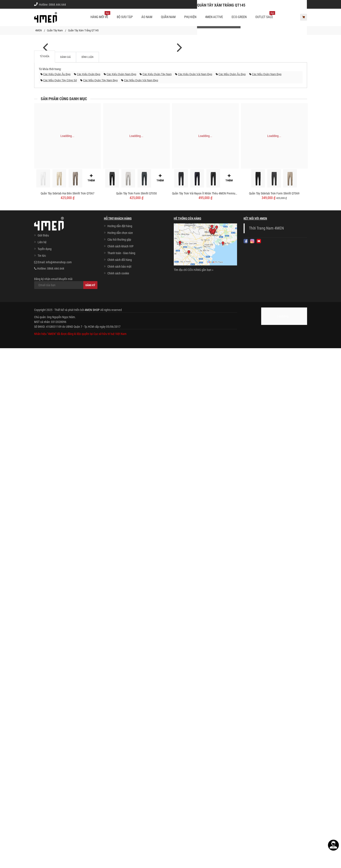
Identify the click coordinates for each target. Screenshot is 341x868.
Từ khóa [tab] (45, 576)
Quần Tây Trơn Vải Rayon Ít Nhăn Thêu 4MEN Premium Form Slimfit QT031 (205, 713)
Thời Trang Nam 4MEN (266, 748)
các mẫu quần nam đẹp (267, 594)
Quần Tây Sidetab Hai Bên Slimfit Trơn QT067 (68, 713)
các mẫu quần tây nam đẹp (100, 600)
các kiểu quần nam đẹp (121, 594)
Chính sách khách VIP (120, 766)
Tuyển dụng (45, 769)
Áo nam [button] (147, 17)
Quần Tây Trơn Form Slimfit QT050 (136, 713)
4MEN (38, 30)
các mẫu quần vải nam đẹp (141, 600)
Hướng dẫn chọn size (120, 753)
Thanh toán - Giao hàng (121, 773)
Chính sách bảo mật (119, 786)
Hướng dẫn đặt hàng (120, 746)
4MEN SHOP (92, 830)
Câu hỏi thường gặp (119, 759)
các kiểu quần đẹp (89, 594)
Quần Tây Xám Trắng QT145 (83, 30)
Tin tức (42, 775)
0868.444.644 (57, 5)
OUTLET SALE (265, 15)
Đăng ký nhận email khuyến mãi (66, 803)
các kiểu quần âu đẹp (57, 594)
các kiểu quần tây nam (157, 594)
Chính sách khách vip (273, 4)
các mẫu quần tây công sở (60, 600)
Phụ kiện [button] (190, 17)
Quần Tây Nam (55, 30)
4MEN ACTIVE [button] (214, 17)
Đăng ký (90, 805)
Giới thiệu (298, 4)
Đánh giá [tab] (65, 577)
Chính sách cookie (118, 793)
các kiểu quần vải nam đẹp (195, 594)
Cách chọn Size (244, 4)
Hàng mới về (100, 15)
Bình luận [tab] (87, 577)
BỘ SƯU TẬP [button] (125, 17)
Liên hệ (42, 762)
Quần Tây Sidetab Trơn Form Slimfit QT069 (274, 713)
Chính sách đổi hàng (120, 780)
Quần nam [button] (168, 17)
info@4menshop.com (59, 782)
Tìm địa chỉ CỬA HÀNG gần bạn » (194, 790)
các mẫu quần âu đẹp (232, 594)
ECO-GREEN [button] (239, 17)
